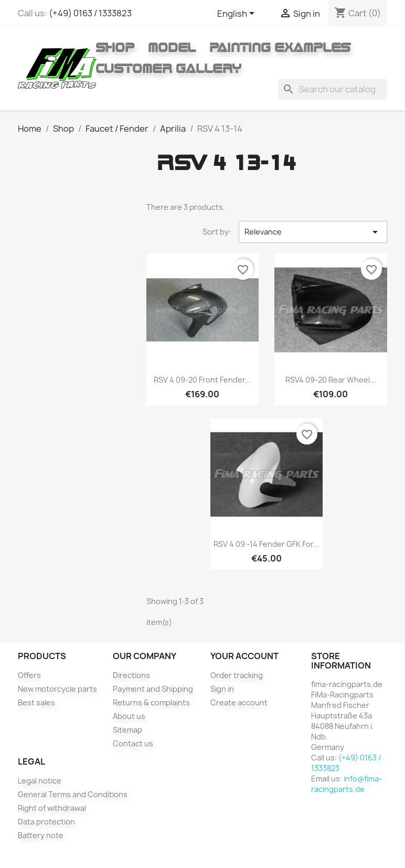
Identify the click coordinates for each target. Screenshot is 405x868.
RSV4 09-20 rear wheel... (331, 380)
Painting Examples (280, 47)
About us (129, 716)
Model (172, 47)
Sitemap (127, 730)
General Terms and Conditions (73, 794)
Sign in (222, 689)
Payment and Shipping (153, 689)
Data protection (46, 822)
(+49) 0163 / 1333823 (90, 13)
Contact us (133, 743)
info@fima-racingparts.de (347, 784)
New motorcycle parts (57, 689)
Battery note (41, 835)
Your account (244, 656)
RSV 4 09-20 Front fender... (202, 380)
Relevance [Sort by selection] (313, 232)
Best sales (36, 702)
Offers (29, 675)
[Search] (333, 89)
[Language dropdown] (238, 14)
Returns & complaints (151, 702)
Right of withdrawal (52, 808)
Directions (131, 675)
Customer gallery (168, 68)
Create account (239, 702)
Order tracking (237, 675)
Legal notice (40, 781)
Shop (115, 47)
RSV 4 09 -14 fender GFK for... (267, 544)
